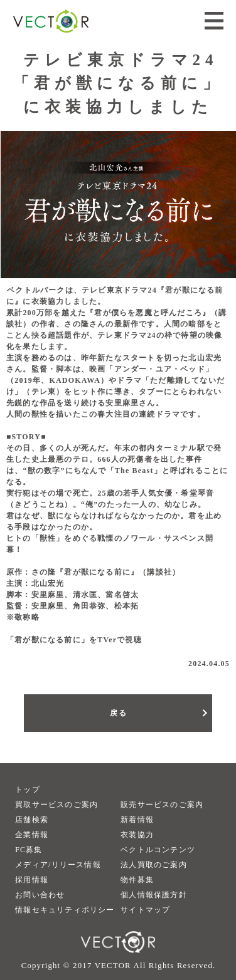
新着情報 (137, 820)
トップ (28, 790)
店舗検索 (32, 820)
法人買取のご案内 (154, 865)
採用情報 (32, 880)
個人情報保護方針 (154, 895)
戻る (118, 713)
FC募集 (29, 850)
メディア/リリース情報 (58, 865)
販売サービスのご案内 (162, 805)
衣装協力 (137, 835)
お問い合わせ (40, 895)
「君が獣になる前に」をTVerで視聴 (74, 640)
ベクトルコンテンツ (158, 850)
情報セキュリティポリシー (65, 910)
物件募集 (137, 880)
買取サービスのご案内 (56, 805)
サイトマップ (145, 910)
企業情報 (32, 835)
